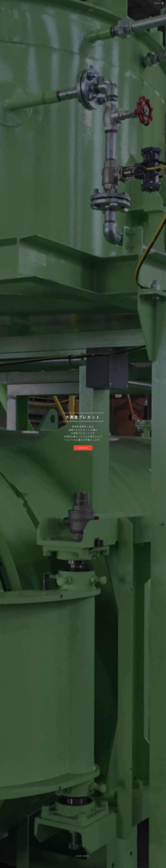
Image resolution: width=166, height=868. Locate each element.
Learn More (82, 856)
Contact (83, 448)
